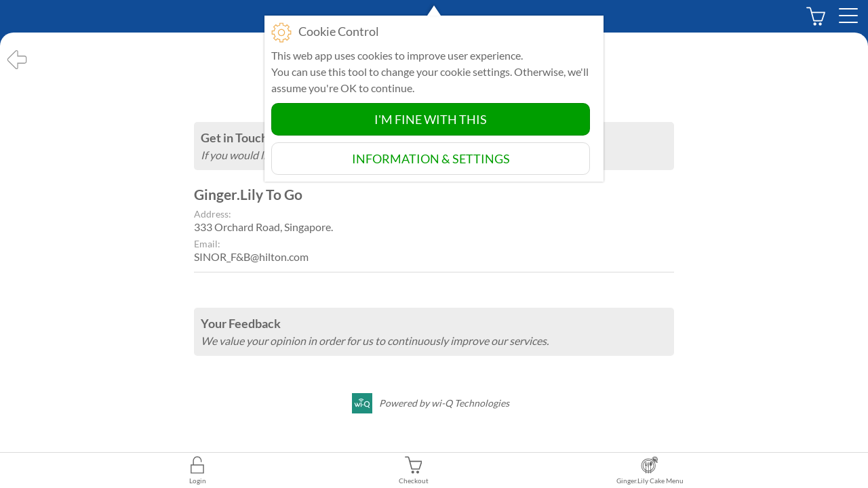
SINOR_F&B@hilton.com (251, 257)
